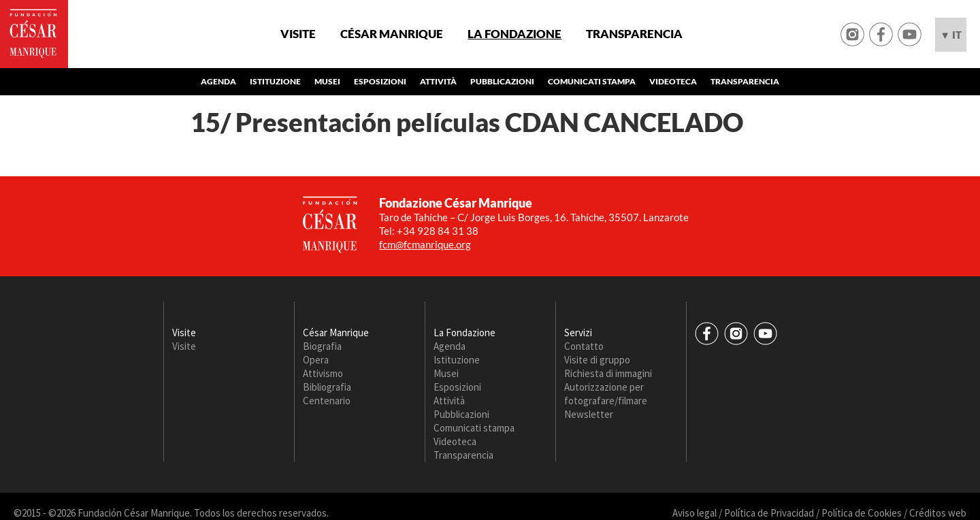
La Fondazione (514, 34)
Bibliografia (327, 387)
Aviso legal (695, 513)
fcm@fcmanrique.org (425, 244)
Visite (298, 34)
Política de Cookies (862, 513)
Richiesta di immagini (608, 373)
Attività (438, 81)
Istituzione (275, 81)
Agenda (218, 81)
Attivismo (323, 373)
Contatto (584, 346)
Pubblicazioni (502, 81)
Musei (327, 81)
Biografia (322, 346)
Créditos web (938, 513)
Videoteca (673, 81)
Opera (316, 360)
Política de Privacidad (769, 513)
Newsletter (589, 414)
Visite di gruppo (597, 360)
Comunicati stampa (592, 81)
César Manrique (392, 34)
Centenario (327, 401)
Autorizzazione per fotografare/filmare (606, 394)
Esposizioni (380, 81)
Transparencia (634, 34)
